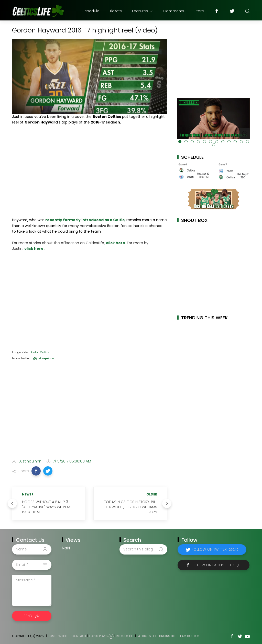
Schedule (91, 11)
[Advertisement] (90, 414)
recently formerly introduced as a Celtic (85, 220)
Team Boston (189, 636)
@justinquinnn (43, 358)
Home (52, 636)
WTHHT (64, 636)
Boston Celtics (40, 352)
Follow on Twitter (215, 549)
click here (116, 243)
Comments (174, 11)
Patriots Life (147, 636)
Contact (79, 636)
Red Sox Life (125, 636)
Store (199, 11)
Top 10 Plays (98, 636)
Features (143, 11)
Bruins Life (168, 636)
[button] (36, 471)
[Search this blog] (143, 549)
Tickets (116, 11)
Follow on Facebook (216, 565)
